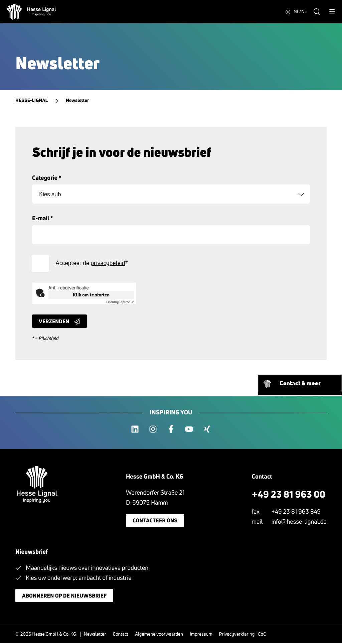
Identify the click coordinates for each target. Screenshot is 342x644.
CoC (262, 635)
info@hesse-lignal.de (299, 522)
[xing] (207, 430)
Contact (121, 635)
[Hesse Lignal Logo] (31, 12)
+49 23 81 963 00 (289, 495)
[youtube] (189, 430)
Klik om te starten (91, 295)
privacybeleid (108, 264)
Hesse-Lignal (32, 101)
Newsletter (95, 635)
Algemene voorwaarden (159, 635)
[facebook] (171, 430)
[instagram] (153, 430)
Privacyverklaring (237, 635)
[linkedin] (135, 430)
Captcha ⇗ (120, 303)
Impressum (201, 635)
